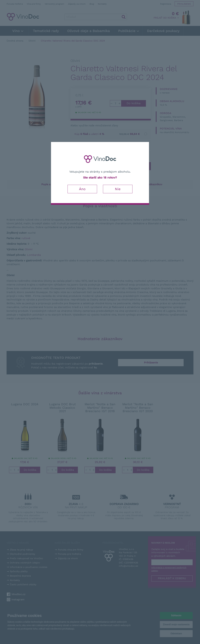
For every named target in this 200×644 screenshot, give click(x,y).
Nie (118, 189)
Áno (82, 189)
